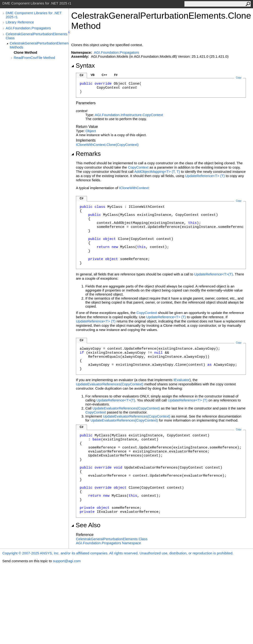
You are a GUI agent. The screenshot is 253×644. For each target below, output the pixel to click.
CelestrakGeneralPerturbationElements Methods (39, 45)
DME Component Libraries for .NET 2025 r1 (34, 15)
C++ (104, 75)
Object (91, 131)
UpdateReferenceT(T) (205, 176)
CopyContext (138, 167)
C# (81, 75)
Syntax (83, 65)
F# (116, 75)
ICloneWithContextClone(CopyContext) (107, 145)
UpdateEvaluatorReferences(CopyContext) (110, 384)
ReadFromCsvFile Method (34, 58)
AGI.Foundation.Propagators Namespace (108, 543)
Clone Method (25, 52)
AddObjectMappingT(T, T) (157, 172)
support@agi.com (67, 561)
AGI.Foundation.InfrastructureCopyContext (129, 115)
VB (93, 75)
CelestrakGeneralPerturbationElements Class (37, 36)
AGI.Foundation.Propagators (28, 28)
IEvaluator (182, 380)
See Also (86, 525)
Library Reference (20, 22)
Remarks (86, 154)
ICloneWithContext (134, 188)
